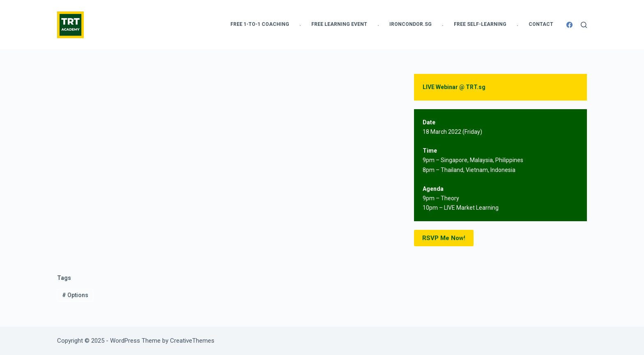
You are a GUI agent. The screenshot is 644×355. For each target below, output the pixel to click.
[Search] (584, 25)
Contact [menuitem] (541, 24)
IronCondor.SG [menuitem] (411, 24)
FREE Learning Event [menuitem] (339, 24)
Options (75, 295)
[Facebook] (569, 25)
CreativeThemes (192, 341)
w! (444, 238)
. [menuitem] (300, 24)
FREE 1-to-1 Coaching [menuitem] (260, 24)
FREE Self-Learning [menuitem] (480, 24)
